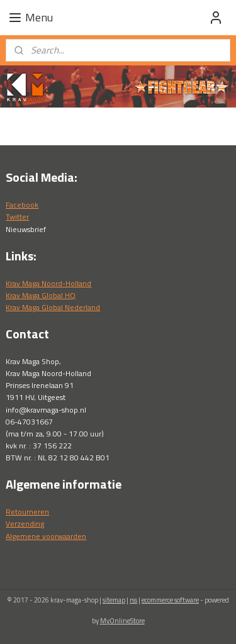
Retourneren (27, 512)
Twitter (17, 217)
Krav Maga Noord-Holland (48, 283)
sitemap (114, 600)
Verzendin (23, 524)
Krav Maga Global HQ (41, 295)
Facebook (22, 205)
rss (133, 600)
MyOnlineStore (122, 621)
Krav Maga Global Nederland (53, 307)
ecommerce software (170, 600)
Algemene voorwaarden (46, 536)
